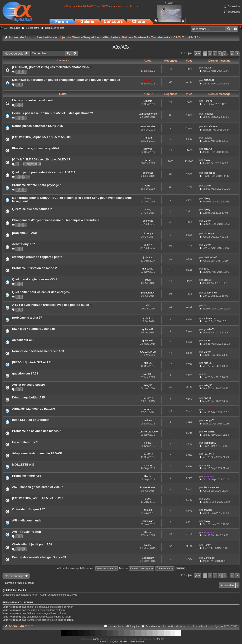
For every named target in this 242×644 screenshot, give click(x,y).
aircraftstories (148, 126)
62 (28, 164)
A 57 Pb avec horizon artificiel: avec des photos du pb (51, 305)
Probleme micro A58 (27, 476)
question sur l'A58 (25, 373)
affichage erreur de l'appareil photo (37, 257)
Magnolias (209, 173)
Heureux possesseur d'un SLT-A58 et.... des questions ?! (53, 113)
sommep (209, 476)
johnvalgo (148, 521)
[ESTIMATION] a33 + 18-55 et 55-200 (38, 498)
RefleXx (208, 101)
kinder (207, 340)
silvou (148, 499)
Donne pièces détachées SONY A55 (37, 126)
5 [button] (224, 54)
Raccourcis (14, 28)
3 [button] (215, 54)
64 (36, 164)
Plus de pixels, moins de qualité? (36, 148)
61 (24, 164)
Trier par (136, 568)
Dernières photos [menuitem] (55, 28)
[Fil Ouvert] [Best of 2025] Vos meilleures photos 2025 (51, 67)
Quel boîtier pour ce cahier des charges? (41, 292)
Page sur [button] (198, 54)
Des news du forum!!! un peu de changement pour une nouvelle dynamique (66, 80)
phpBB (97, 639)
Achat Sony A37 (24, 244)
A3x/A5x (121, 47)
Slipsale (148, 101)
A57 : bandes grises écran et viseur (37, 487)
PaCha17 (148, 398)
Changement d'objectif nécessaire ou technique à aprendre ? (56, 220)
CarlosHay (148, 558)
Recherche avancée (235, 29)
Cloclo (207, 186)
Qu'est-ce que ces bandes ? (32, 209)
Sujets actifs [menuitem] (33, 28)
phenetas (148, 173)
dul (148, 305)
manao (148, 465)
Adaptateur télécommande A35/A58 (37, 453)
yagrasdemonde (148, 114)
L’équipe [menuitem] (135, 626)
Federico (209, 114)
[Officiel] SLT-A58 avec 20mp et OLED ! (40, 159)
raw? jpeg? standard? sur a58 (33, 329)
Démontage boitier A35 (28, 397)
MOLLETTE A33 (23, 465)
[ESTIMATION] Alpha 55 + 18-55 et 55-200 (41, 137)
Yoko (206, 269)
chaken (148, 510)
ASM (148, 160)
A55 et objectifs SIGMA (29, 385)
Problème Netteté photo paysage (36, 185)
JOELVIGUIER (148, 352)
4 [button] (220, 54)
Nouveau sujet (14, 53)
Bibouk (208, 280)
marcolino (148, 269)
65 (40, 164)
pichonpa (148, 233)
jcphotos (148, 257)
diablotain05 (210, 257)
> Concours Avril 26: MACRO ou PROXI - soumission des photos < (101, 6)
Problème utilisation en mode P (34, 268)
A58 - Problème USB (27, 532)
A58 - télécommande (27, 520)
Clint (148, 186)
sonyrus (148, 149)
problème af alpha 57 (27, 318)
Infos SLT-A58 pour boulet (31, 420)
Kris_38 (148, 363)
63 (32, 164)
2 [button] (210, 54)
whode (148, 409)
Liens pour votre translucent (32, 100)
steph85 (148, 374)
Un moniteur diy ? (25, 442)
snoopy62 (209, 420)
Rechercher (229, 29)
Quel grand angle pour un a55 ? (35, 279)
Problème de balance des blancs (35, 431)
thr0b (148, 280)
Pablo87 (208, 68)
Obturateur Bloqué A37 (29, 509)
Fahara (148, 138)
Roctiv (148, 443)
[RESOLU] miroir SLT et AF (31, 362)
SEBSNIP (209, 80)
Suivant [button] (237, 54)
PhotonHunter (148, 487)
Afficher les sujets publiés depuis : (87, 568)
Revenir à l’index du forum (20, 583)
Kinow (148, 532)
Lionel (148, 68)
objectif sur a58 (23, 340)
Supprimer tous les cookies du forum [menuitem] (166, 626)
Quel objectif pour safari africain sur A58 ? (42, 172)
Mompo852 (210, 443)
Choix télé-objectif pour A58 (32, 544)
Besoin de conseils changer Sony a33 (39, 557)
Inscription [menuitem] (234, 12)
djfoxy (207, 160)
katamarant (210, 318)
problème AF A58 (24, 233)
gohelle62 (148, 329)
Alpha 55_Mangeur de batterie (34, 409)
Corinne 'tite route (148, 432)
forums (161, 639)
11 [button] (232, 54)
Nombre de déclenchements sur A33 (38, 351)
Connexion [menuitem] (234, 6)
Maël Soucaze (137, 642)
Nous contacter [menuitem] (116, 626)
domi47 (148, 245)
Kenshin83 (210, 432)
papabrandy (148, 293)
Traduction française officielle (112, 642)
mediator (148, 420)
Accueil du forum (21, 626)
